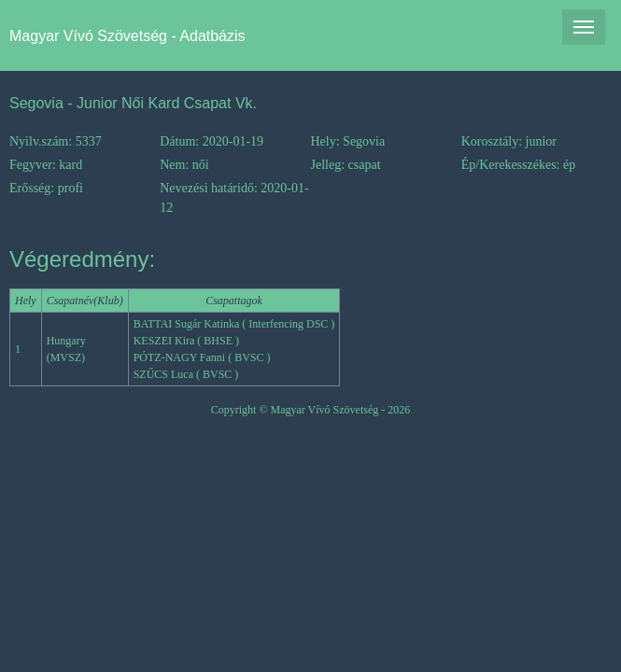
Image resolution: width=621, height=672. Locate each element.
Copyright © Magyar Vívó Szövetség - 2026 (311, 410)
